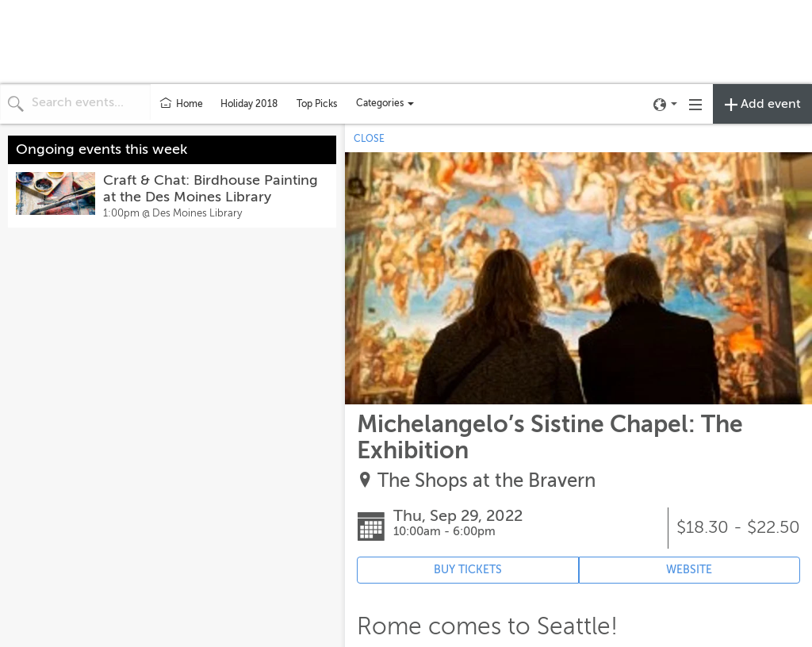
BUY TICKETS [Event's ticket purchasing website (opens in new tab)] (468, 570)
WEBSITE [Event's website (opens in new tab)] (689, 570)
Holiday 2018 (249, 104)
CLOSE (369, 139)
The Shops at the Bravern (486, 481)
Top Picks (317, 104)
